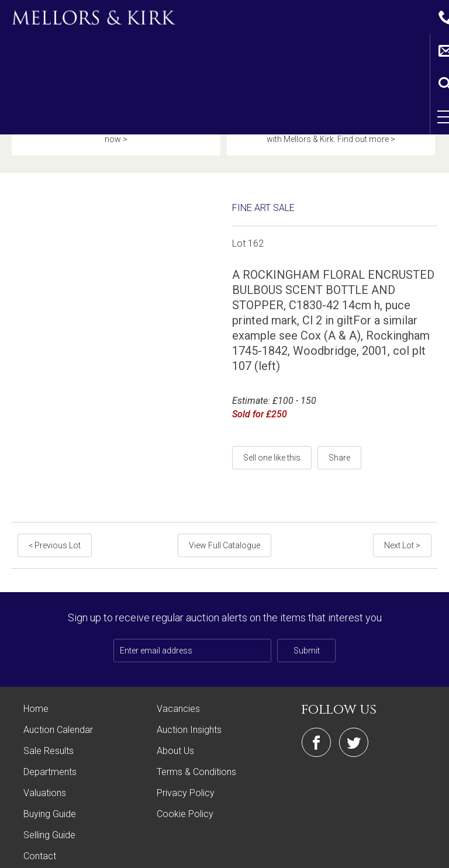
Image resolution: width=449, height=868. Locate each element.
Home (36, 684)
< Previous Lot (53, 520)
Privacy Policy (186, 768)
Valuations (45, 768)
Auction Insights (189, 705)
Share (339, 433)
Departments (50, 747)
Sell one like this (272, 433)
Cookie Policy (185, 789)
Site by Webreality (407, 853)
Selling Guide (49, 810)
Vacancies (178, 684)
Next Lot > (403, 520)
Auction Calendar (58, 705)
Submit (307, 625)
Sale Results (49, 726)
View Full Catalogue (224, 520)
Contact (40, 831)
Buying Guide (50, 789)
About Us (175, 726)
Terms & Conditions (196, 747)
